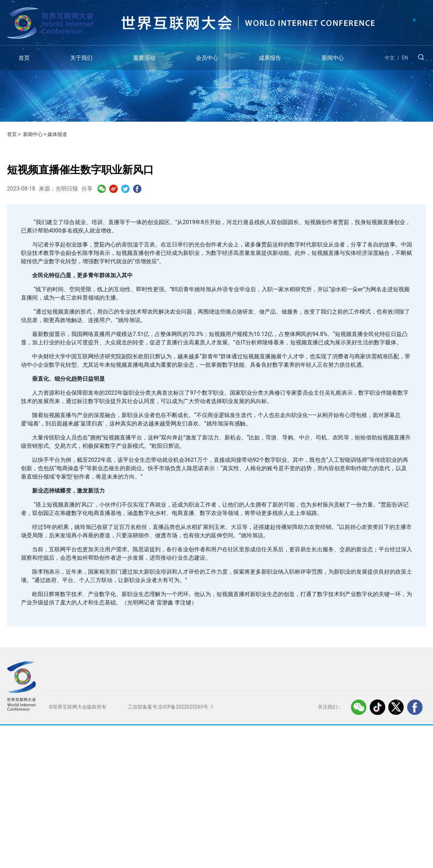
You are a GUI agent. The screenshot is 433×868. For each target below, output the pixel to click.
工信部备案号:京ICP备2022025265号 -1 (171, 707)
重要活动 (144, 58)
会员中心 (207, 58)
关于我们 (81, 58)
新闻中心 (333, 58)
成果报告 (270, 58)
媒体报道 (57, 134)
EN (405, 58)
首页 (24, 58)
